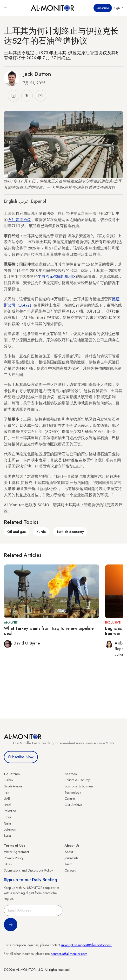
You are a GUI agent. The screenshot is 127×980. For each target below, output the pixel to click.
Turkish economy (70, 532)
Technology (73, 792)
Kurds (41, 532)
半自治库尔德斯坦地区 (57, 276)
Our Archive (73, 805)
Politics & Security (77, 780)
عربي (24, 201)
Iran (7, 792)
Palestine (10, 811)
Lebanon (10, 829)
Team (68, 864)
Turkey (8, 780)
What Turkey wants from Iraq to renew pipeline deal (49, 631)
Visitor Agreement (16, 852)
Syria (7, 836)
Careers (70, 870)
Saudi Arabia (13, 786)
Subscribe (103, 8)
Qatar (8, 823)
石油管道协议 (19, 220)
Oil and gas (17, 532)
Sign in (118, 8)
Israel (7, 805)
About (69, 852)
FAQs (8, 864)
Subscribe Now (21, 757)
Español (38, 201)
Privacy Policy (14, 858)
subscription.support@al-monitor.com (86, 945)
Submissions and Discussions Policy (28, 870)
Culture (70, 799)
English (10, 201)
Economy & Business (79, 786)
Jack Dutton (37, 74)
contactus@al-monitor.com (69, 954)
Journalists (71, 858)
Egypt (8, 817)
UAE (7, 799)
